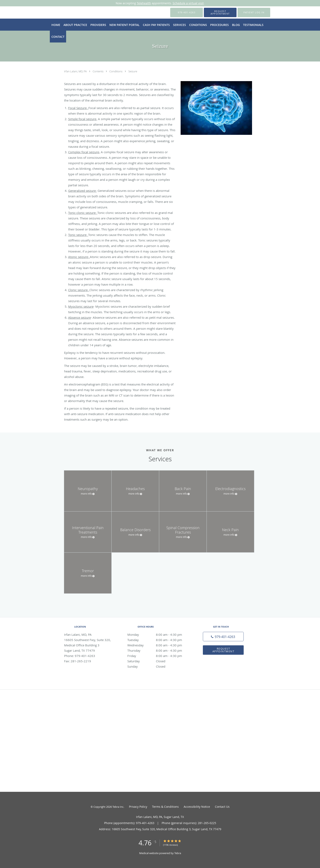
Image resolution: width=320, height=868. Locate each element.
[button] (220, 12)
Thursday (159, 650)
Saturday (159, 661)
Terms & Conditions (165, 807)
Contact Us (222, 807)
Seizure (133, 71)
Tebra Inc (118, 807)
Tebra (178, 853)
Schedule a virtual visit (188, 3)
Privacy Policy (138, 807)
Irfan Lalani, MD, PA (76, 71)
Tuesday (159, 640)
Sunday (159, 666)
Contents (98, 71)
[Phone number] (223, 637)
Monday (159, 635)
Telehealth (144, 3)
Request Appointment (223, 650)
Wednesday (159, 645)
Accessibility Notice (197, 807)
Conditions (116, 71)
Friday (159, 656)
